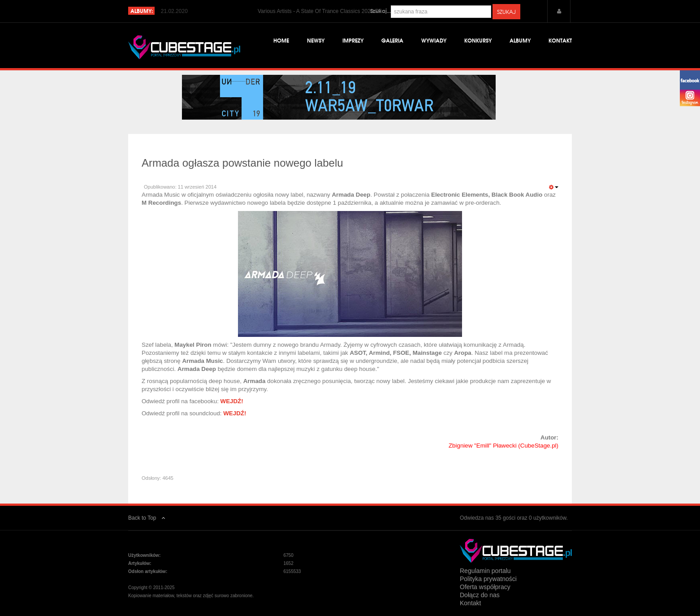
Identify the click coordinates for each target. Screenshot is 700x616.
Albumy (520, 40)
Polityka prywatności (488, 579)
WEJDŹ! (232, 401)
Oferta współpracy (485, 587)
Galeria (392, 40)
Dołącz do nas (480, 595)
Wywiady (434, 40)
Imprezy (353, 40)
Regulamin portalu (485, 571)
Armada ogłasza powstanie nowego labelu (242, 163)
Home (281, 40)
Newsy (316, 40)
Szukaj (506, 12)
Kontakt (560, 40)
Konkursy (478, 40)
